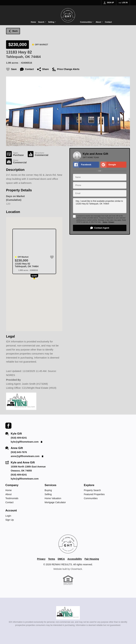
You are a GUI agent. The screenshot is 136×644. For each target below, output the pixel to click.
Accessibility (75, 559)
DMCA (61, 559)
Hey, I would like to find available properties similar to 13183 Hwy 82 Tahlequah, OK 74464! (100, 206)
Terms (105, 222)
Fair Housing (92, 559)
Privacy (111, 222)
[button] (100, 228)
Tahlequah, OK (18, 57)
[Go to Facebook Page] (8, 425)
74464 (36, 57)
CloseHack (76, 569)
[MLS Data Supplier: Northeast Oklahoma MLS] (68, 613)
